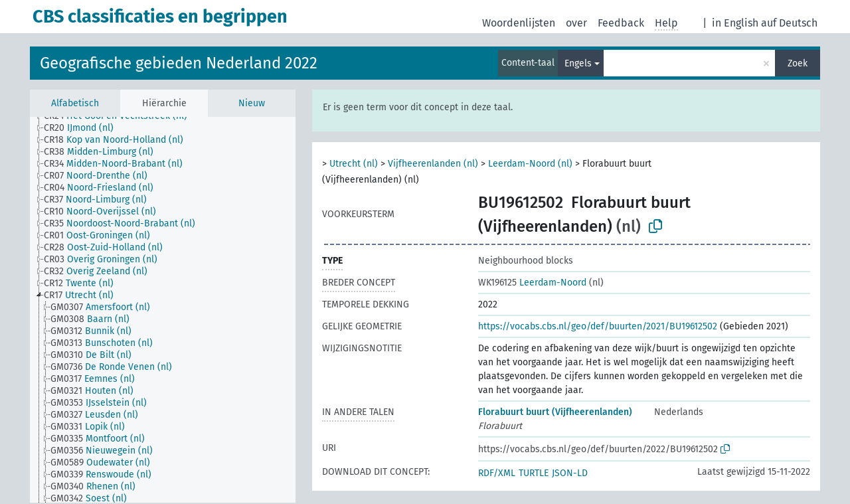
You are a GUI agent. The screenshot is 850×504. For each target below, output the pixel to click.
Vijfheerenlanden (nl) (433, 164)
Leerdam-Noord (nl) (530, 164)
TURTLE (534, 473)
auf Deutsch (789, 23)
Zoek (798, 63)
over (576, 23)
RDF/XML (497, 473)
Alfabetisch (75, 103)
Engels (578, 63)
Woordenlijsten (519, 23)
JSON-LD (570, 473)
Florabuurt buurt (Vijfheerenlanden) (555, 412)
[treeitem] (84, 128)
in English (735, 23)
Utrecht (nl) (354, 164)
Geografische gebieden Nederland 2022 (179, 63)
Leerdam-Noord (532, 283)
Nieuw (252, 103)
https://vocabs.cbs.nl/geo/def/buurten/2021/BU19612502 (598, 326)
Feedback (621, 23)
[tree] (163, 310)
